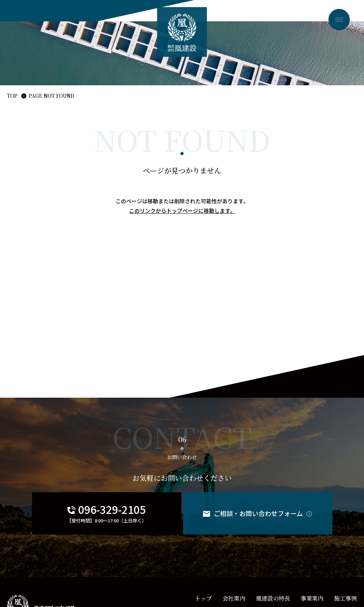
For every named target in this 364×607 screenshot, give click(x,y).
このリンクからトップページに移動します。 (182, 211)
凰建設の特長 (273, 598)
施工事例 (346, 598)
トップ (203, 598)
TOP (12, 96)
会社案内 (234, 598)
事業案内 (312, 598)
